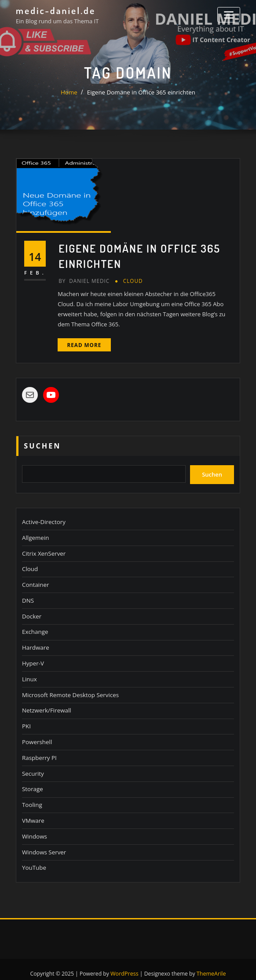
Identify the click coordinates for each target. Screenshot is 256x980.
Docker (31, 611)
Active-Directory (43, 518)
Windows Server (44, 843)
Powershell (37, 734)
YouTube (34, 858)
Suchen (42, 444)
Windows (34, 827)
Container (35, 580)
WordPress (125, 964)
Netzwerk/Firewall (46, 704)
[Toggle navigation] (229, 14)
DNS (28, 596)
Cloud (131, 280)
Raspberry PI (39, 750)
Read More (84, 343)
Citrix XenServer (43, 550)
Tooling (32, 796)
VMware (33, 812)
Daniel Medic (83, 280)
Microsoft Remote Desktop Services (69, 688)
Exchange (35, 626)
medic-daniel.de (55, 10)
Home (71, 92)
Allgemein (35, 534)
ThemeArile (211, 964)
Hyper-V (33, 657)
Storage (32, 781)
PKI (26, 719)
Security (33, 765)
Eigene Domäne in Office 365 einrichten (141, 92)
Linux (29, 673)
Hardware (35, 642)
